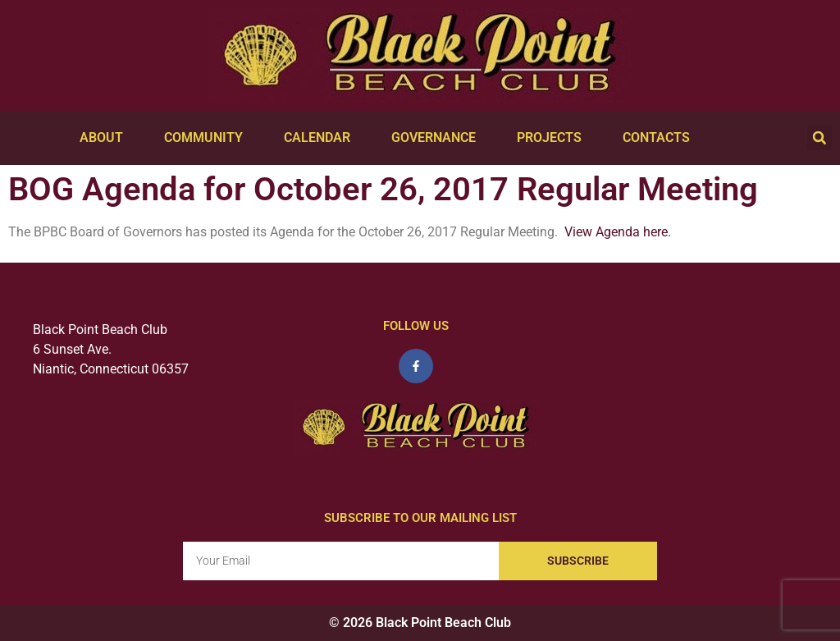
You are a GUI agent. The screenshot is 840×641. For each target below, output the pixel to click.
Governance (438, 138)
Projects (553, 138)
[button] (819, 138)
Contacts (660, 138)
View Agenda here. (618, 232)
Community (208, 138)
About (105, 138)
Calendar (321, 138)
